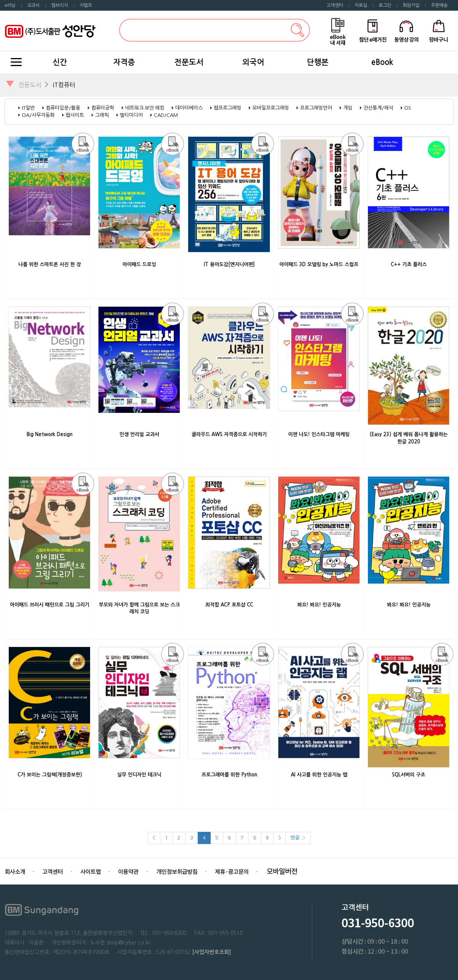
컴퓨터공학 (103, 108)
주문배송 (439, 5)
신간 (60, 62)
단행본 (318, 62)
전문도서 (189, 62)
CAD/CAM (166, 115)
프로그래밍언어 (316, 108)
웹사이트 (75, 115)
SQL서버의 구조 (409, 775)
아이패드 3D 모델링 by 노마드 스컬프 (319, 264)
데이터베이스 (189, 108)
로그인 (385, 5)
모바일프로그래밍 (271, 108)
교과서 (33, 5)
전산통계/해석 (378, 108)
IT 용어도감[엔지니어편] (229, 264)
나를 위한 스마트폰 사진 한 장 (50, 264)
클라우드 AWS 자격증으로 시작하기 (229, 434)
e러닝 (10, 5)
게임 (348, 108)
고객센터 (335, 5)
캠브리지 (60, 5)
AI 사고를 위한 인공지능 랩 (319, 775)
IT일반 (28, 108)
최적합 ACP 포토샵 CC (229, 605)
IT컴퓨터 (64, 85)
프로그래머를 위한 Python (229, 775)
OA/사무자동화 (38, 115)
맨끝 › (298, 838)
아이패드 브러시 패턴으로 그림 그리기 (50, 605)
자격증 (124, 62)
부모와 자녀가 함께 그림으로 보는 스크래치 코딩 (139, 608)
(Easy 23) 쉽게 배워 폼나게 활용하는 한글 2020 (409, 438)
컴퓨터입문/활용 (63, 108)
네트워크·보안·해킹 (145, 108)
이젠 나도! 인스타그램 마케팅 (319, 434)
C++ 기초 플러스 (409, 264)
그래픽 (102, 115)
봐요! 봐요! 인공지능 (319, 605)
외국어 (253, 62)
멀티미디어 (131, 115)
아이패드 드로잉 (139, 264)
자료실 (361, 5)
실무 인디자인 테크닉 (139, 775)
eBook (382, 62)
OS (408, 108)
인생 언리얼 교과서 (139, 434)
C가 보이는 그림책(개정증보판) (50, 775)
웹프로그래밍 (227, 108)
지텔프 (86, 5)
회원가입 (411, 5)
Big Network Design (50, 434)
